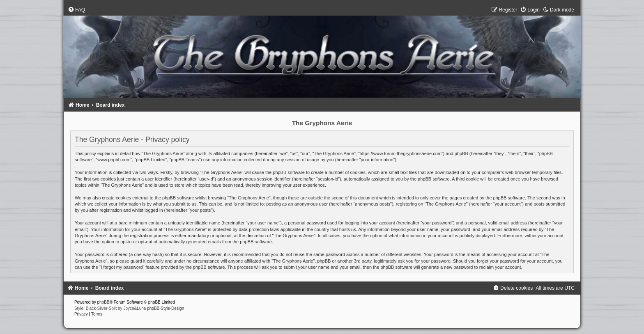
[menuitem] (76, 10)
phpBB (103, 302)
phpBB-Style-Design (166, 308)
